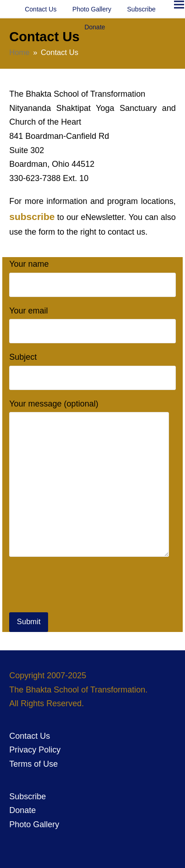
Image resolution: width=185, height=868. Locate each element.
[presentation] (79, 586)
